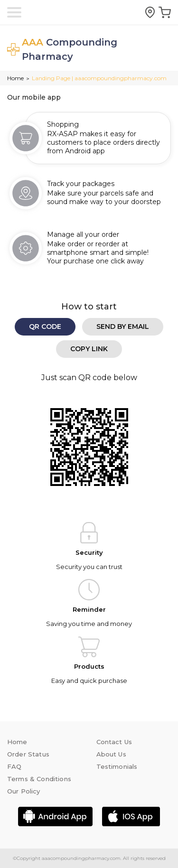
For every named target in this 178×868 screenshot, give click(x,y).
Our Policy (24, 791)
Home (15, 78)
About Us (111, 754)
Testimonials (117, 766)
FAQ (14, 766)
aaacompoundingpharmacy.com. (81, 858)
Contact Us (114, 742)
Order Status (28, 754)
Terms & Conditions (39, 779)
